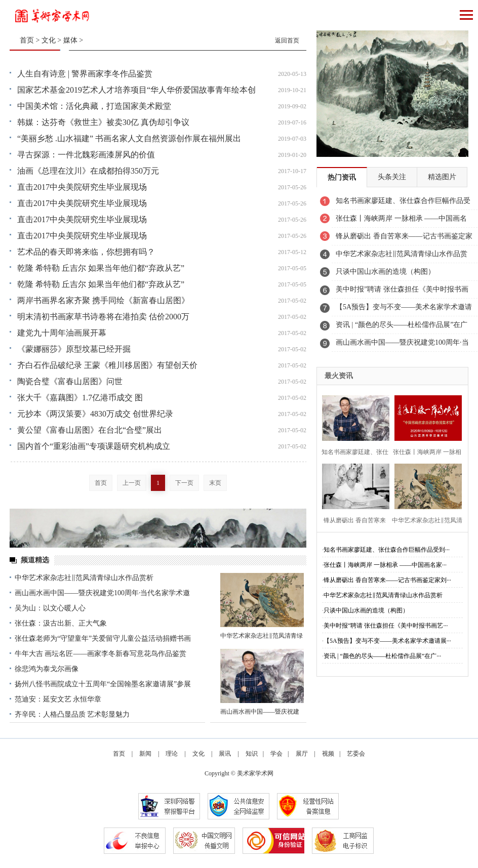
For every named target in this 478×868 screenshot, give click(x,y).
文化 (49, 40)
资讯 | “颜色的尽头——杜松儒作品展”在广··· (382, 656)
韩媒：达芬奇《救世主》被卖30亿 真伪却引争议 (103, 122)
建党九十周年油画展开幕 (62, 333)
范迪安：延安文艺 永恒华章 (58, 699)
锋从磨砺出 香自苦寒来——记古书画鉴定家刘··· (387, 580)
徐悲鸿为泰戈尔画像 (47, 669)
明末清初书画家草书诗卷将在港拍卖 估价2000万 (103, 317)
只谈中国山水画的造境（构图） (385, 272)
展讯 (225, 754)
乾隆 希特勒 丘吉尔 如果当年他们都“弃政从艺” (101, 268)
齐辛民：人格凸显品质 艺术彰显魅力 (72, 714)
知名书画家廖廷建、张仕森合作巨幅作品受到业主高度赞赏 (403, 203)
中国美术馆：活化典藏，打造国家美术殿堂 (94, 106)
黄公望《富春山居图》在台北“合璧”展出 (90, 430)
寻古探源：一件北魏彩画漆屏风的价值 (86, 155)
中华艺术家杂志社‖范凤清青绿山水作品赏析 (84, 578)
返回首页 (287, 40)
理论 (172, 754)
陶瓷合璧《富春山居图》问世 (70, 381)
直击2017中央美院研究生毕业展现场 (82, 187)
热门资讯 (342, 177)
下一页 (184, 483)
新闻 (145, 754)
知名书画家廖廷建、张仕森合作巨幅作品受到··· (387, 550)
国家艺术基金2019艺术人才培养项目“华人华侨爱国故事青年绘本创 (136, 90)
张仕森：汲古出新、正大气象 (61, 623)
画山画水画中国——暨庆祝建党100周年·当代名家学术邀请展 (402, 345)
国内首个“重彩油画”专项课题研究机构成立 (94, 446)
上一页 (132, 483)
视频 (328, 754)
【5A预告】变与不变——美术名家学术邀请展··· (387, 641)
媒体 (70, 40)
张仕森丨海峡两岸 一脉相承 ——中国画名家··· (385, 565)
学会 (276, 754)
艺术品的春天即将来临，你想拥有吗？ (86, 252)
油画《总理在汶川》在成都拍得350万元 (88, 171)
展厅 (302, 754)
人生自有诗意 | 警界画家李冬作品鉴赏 (85, 74)
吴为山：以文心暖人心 (50, 608)
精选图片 (442, 177)
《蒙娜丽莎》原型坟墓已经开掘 (74, 349)
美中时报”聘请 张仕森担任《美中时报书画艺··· (386, 626)
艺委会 (356, 754)
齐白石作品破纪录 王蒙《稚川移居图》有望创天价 (107, 365)
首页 (27, 40)
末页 (215, 483)
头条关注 (392, 177)
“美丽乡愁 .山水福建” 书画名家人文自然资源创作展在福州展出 (129, 138)
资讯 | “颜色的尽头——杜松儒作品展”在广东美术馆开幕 (402, 327)
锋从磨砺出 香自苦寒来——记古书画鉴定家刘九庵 (404, 239)
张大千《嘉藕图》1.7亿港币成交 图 (80, 398)
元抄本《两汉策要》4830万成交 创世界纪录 (95, 414)
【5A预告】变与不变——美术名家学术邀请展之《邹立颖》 (404, 310)
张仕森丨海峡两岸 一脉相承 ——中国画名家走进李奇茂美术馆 (401, 221)
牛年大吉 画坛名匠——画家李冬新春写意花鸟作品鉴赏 (101, 654)
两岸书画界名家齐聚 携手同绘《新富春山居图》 (103, 300)
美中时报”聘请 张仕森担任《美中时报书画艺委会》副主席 (402, 292)
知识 (252, 754)
